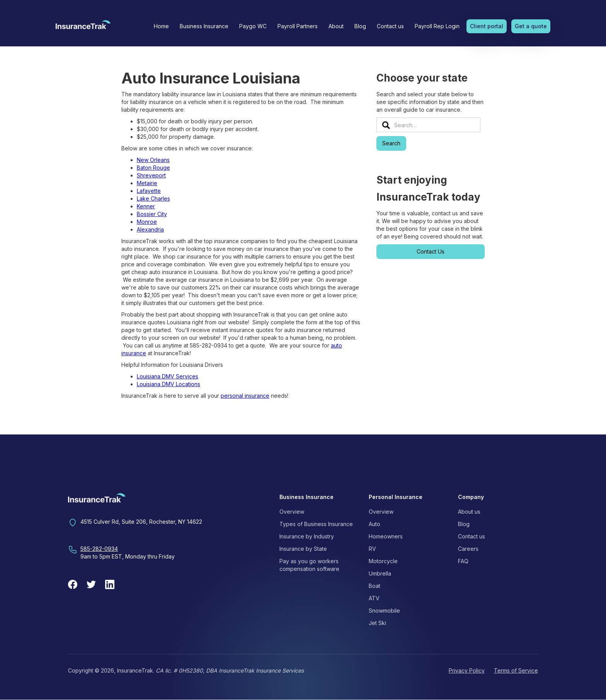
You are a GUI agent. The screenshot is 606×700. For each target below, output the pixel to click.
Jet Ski (377, 623)
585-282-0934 (99, 549)
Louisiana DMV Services (168, 376)
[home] (83, 27)
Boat (374, 586)
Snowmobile (384, 611)
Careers (468, 549)
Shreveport (151, 175)
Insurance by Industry (307, 536)
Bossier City (152, 214)
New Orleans (153, 160)
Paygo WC (253, 26)
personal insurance (245, 396)
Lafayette (149, 191)
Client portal (487, 26)
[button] (204, 26)
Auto (374, 524)
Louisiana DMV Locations (169, 384)
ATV (374, 598)
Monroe (147, 222)
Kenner (146, 206)
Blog (360, 26)
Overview (292, 512)
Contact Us (431, 251)
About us (469, 512)
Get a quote (531, 26)
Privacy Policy (467, 670)
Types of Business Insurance (316, 524)
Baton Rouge (153, 168)
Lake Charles (153, 198)
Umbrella (380, 573)
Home (161, 26)
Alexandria (150, 229)
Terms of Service (516, 670)
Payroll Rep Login (437, 26)
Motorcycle (383, 561)
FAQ (463, 561)
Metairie (147, 183)
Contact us (390, 26)
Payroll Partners (298, 26)
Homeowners (386, 536)
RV (372, 549)
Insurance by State (303, 549)
